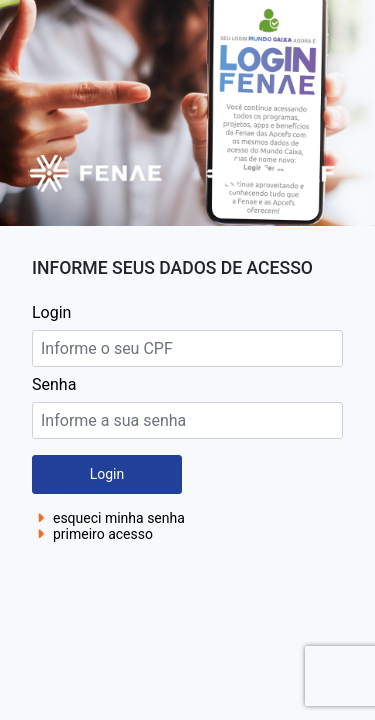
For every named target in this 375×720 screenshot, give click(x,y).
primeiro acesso (92, 534)
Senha (54, 384)
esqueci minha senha (108, 518)
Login (51, 312)
